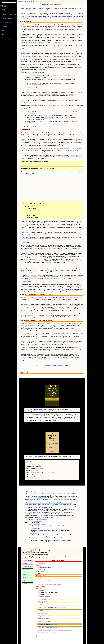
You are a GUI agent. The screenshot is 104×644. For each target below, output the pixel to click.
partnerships (30, 333)
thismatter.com (37, 506)
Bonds (3, 29)
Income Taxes (5, 13)
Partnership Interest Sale (42, 595)
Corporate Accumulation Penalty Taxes (45, 609)
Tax (23, 559)
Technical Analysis (5, 36)
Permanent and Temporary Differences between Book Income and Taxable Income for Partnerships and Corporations (60, 614)
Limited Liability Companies (43, 597)
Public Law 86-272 (64, 91)
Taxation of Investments (7, 20)
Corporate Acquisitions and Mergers (45, 615)
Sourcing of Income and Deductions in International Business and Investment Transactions (55, 624)
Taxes (28, 2)
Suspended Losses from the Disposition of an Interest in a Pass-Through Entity (52, 601)
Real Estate (4, 11)
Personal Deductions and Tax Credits (10, 14)
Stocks (3, 34)
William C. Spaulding (49, 511)
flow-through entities (54, 325)
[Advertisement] (55, 189)
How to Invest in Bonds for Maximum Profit (38, 406)
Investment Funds (5, 26)
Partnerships (40, 592)
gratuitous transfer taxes (45, 10)
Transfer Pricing (41, 623)
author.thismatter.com (38, 515)
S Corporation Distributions (43, 600)
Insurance (3, 9)
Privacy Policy (39, 492)
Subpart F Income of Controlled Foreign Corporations (48, 621)
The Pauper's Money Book (33, 450)
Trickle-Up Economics (34, 527)
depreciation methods (48, 118)
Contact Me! (10, 39)
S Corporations (41, 598)
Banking (3, 28)
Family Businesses (41, 603)
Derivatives (25, 568)
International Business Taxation (61, 365)
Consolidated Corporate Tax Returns (45, 612)
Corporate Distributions (42, 607)
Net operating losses (26, 237)
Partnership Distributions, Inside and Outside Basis (47, 593)
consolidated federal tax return (57, 298)
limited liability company (33, 341)
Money (25, 2)
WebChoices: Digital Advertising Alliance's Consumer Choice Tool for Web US (44, 498)
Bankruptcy (4, 7)
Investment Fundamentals (6, 25)
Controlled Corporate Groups (43, 611)
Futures (3, 32)
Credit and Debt (5, 8)
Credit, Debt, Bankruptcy (27, 554)
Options (3, 33)
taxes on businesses (38, 8)
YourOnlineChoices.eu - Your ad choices (36, 503)
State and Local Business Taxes (43, 365)
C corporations (31, 357)
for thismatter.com (34, 486)
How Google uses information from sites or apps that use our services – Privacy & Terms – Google (49, 497)
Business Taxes (32, 2)
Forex (3, 30)
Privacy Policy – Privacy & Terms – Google (36, 493)
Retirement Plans (6, 16)
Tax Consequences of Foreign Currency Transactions (48, 626)
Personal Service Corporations (43, 606)
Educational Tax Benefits (7, 18)
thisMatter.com (21, 2)
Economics (4, 37)
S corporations (58, 349)
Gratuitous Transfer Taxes (8, 17)
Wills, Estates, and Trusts (6, 23)
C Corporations (41, 604)
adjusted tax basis (68, 289)
